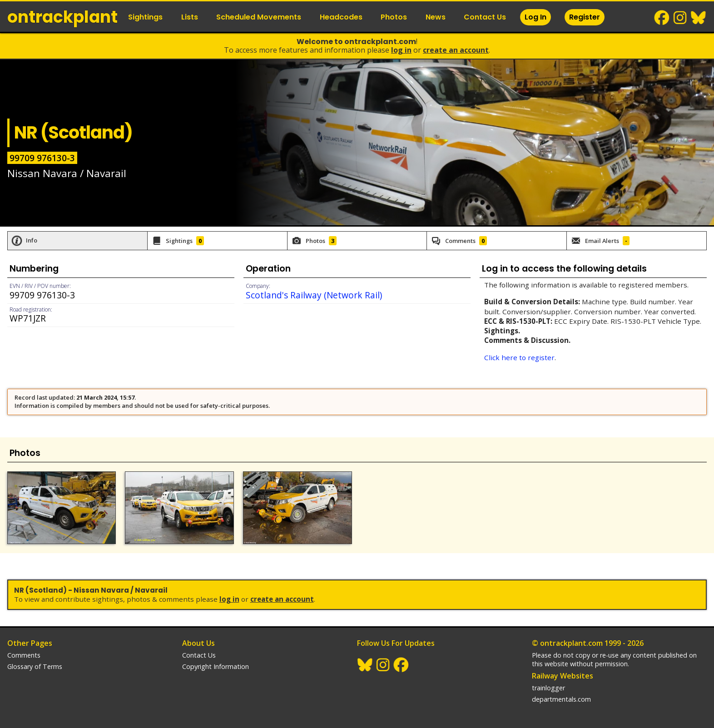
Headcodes (341, 17)
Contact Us (485, 17)
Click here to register (519, 357)
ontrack (62, 17)
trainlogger (548, 688)
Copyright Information (216, 666)
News (436, 17)
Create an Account (456, 50)
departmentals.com (561, 699)
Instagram (680, 18)
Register (585, 17)
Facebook (662, 18)
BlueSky (699, 18)
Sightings (145, 17)
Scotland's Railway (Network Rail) (314, 295)
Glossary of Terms (35, 666)
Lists (190, 17)
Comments (24, 655)
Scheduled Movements (259, 17)
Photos (394, 17)
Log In (535, 17)
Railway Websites (563, 676)
